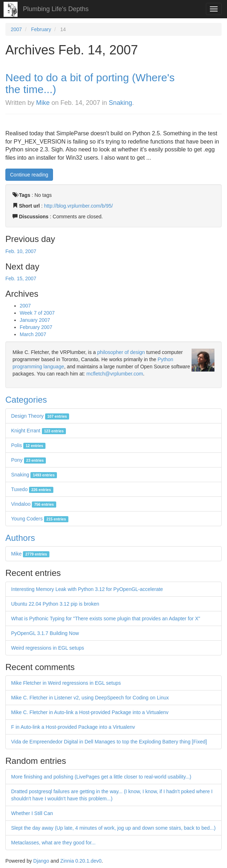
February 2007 (36, 327)
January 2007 (35, 320)
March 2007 (33, 334)
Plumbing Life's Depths (56, 9)
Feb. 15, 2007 (21, 278)
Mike (43, 103)
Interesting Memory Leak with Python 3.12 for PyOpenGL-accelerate (87, 589)
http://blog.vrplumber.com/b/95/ (78, 206)
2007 (16, 29)
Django (41, 861)
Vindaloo (34, 504)
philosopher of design (121, 352)
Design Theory (40, 416)
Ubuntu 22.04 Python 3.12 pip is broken (55, 604)
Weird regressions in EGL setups (48, 648)
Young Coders (40, 519)
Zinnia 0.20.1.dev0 (81, 861)
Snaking (120, 103)
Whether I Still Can (32, 813)
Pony (28, 460)
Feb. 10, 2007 (21, 251)
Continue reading (29, 175)
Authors (20, 538)
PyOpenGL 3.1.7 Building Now (45, 633)
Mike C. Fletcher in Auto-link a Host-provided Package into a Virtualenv (90, 712)
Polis (28, 445)
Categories (26, 400)
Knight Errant (38, 431)
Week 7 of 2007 (37, 313)
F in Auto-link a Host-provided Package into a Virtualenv (73, 727)
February (41, 29)
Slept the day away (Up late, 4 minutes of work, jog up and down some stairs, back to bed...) (113, 828)
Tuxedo (32, 489)
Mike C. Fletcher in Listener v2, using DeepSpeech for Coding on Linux (90, 698)
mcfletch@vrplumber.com (115, 374)
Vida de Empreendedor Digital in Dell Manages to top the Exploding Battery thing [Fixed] (109, 742)
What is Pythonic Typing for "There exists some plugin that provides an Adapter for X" (106, 619)
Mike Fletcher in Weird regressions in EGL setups (66, 683)
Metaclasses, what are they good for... (53, 843)
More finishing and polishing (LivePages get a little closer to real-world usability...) (101, 777)
